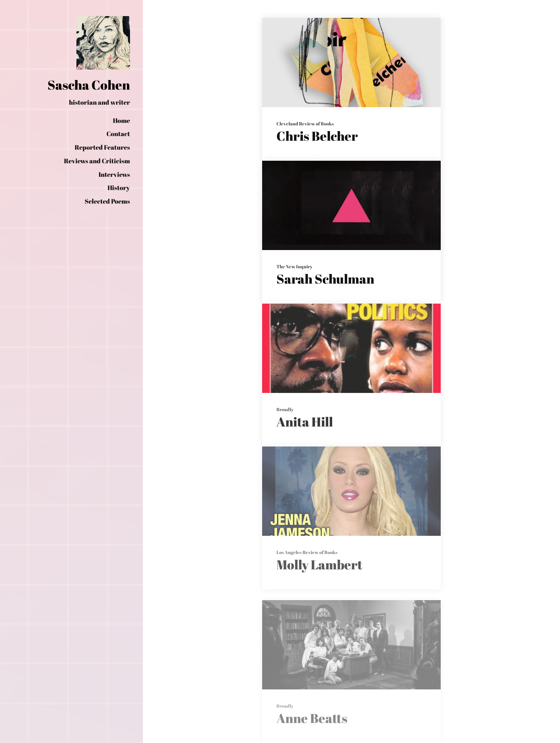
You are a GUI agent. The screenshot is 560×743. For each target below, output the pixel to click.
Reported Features (102, 147)
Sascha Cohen (89, 85)
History (119, 188)
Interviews (114, 174)
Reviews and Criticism (97, 161)
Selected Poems (107, 201)
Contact (118, 134)
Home (121, 120)
